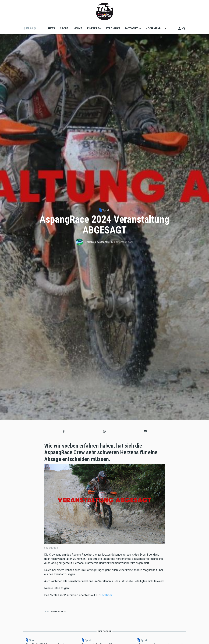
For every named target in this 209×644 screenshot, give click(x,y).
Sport (106, 210)
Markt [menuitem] (78, 28)
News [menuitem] (52, 28)
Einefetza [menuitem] (94, 28)
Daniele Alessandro (99, 242)
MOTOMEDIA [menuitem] (133, 28)
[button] (64, 431)
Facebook (106, 595)
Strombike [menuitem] (113, 28)
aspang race (59, 611)
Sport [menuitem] (64, 28)
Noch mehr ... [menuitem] (155, 30)
